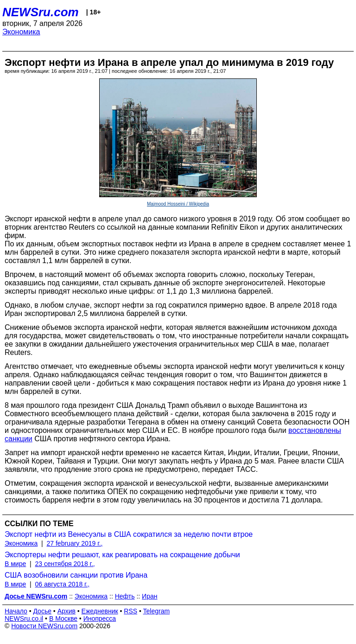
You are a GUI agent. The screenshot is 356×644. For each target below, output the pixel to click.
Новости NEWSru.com (44, 626)
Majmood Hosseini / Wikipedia (178, 204)
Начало (16, 611)
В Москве (63, 618)
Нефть (125, 596)
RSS (130, 611)
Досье (42, 611)
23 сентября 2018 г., (65, 564)
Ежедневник (100, 611)
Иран (149, 596)
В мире (15, 564)
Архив (67, 611)
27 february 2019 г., (75, 543)
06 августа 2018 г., (62, 584)
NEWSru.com (41, 12)
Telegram (157, 611)
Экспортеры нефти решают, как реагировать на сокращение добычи (122, 555)
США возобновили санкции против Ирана (76, 575)
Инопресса (100, 618)
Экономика (21, 32)
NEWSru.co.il (24, 618)
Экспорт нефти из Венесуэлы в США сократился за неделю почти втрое (129, 534)
